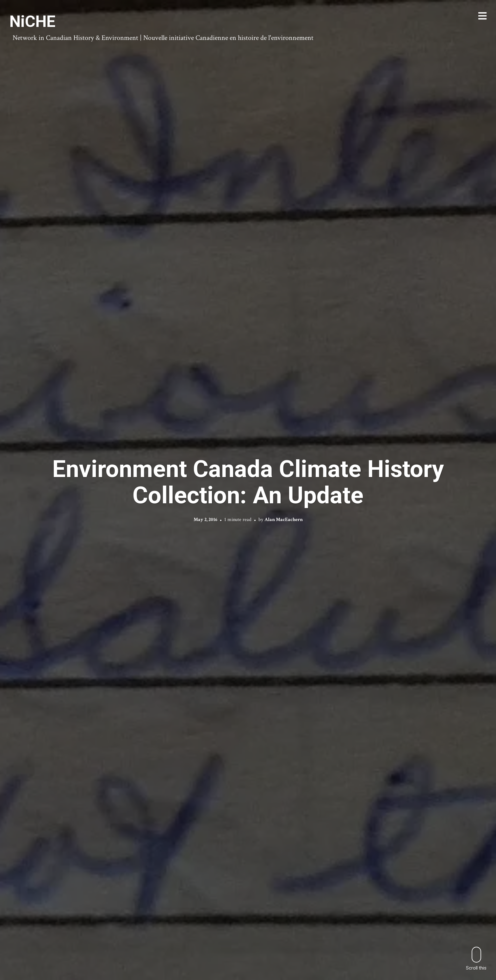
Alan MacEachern (284, 520)
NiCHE (32, 22)
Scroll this (476, 959)
